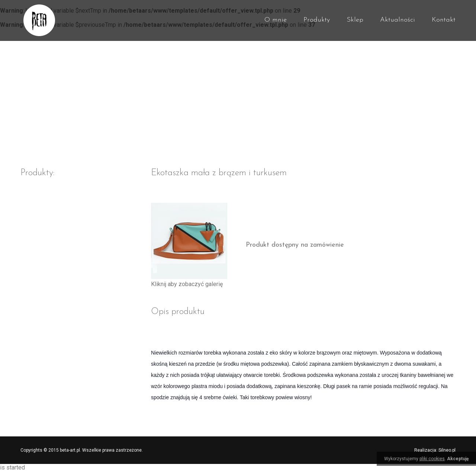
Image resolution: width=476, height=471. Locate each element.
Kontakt (444, 20)
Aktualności (398, 20)
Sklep (355, 20)
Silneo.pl (447, 450)
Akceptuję (458, 459)
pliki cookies (432, 459)
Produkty (317, 20)
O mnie (276, 20)
